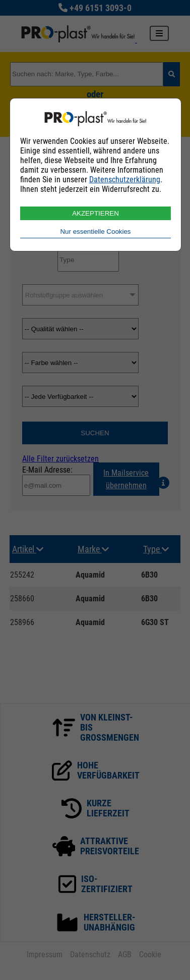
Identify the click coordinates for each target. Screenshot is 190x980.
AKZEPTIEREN (96, 213)
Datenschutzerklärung (125, 179)
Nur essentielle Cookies (95, 231)
